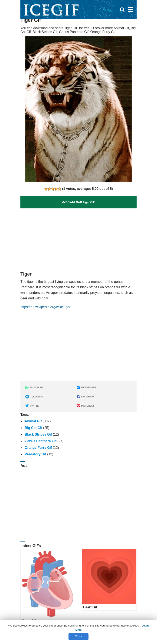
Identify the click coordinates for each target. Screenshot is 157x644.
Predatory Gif (35, 454)
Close (79, 636)
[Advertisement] (78, 238)
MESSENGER (86, 387)
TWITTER (33, 406)
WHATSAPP (34, 387)
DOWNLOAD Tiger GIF (78, 202)
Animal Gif (33, 421)
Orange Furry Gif (38, 448)
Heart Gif (90, 607)
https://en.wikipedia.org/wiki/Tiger (45, 307)
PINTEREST (86, 406)
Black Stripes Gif (38, 434)
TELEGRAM (34, 397)
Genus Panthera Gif (41, 441)
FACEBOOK (86, 397)
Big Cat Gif (34, 428)
